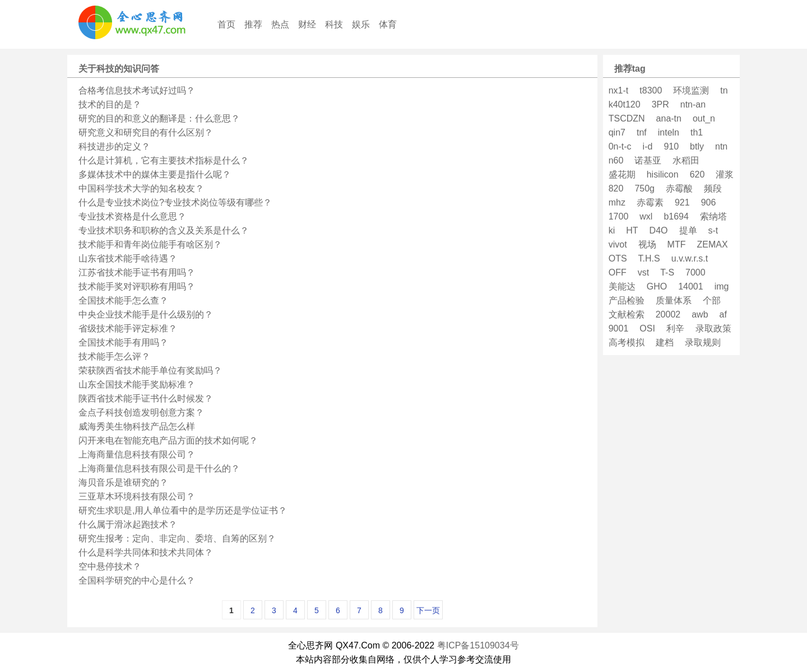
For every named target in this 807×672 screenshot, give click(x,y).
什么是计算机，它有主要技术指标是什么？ (164, 160)
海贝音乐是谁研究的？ (123, 482)
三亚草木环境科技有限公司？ (137, 496)
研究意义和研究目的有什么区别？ (146, 132)
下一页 (428, 610)
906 (709, 202)
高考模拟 (627, 342)
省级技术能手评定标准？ (128, 328)
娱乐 (361, 24)
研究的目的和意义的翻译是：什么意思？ (159, 118)
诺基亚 (648, 160)
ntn (721, 146)
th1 (697, 132)
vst (643, 272)
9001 (619, 328)
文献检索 (627, 314)
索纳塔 (713, 216)
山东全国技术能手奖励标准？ (137, 384)
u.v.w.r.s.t (690, 258)
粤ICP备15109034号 (478, 645)
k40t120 (625, 104)
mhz (617, 202)
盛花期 (622, 174)
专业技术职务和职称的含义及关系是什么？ (164, 230)
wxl (646, 216)
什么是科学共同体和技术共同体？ (146, 552)
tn (724, 90)
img (722, 286)
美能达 (622, 286)
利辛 (675, 328)
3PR (660, 104)
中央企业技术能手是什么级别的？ (146, 314)
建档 (665, 342)
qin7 (617, 132)
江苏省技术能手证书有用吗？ (137, 272)
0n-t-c (620, 146)
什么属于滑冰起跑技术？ (128, 524)
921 (682, 202)
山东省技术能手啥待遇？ (128, 258)
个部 (712, 300)
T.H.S (649, 258)
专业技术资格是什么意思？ (132, 216)
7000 (695, 272)
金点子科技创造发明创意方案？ (141, 412)
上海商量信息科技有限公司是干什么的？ (159, 468)
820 (616, 188)
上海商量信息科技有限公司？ (137, 454)
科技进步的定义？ (114, 146)
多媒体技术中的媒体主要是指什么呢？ (155, 174)
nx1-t (619, 90)
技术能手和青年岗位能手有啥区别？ (150, 244)
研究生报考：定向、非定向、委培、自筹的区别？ (177, 538)
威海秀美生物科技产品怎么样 (137, 426)
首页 (226, 24)
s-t (713, 230)
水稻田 (686, 160)
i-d (648, 146)
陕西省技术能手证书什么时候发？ (146, 398)
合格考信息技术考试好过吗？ (137, 90)
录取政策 (713, 328)
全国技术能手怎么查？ (123, 300)
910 (671, 146)
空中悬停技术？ (110, 566)
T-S (667, 272)
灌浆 (725, 174)
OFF (618, 272)
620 (697, 174)
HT (632, 230)
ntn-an (693, 104)
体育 (388, 24)
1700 (619, 216)
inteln (669, 132)
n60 (616, 160)
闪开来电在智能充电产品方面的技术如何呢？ (168, 440)
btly (697, 146)
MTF (677, 244)
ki (612, 230)
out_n (704, 118)
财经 (307, 24)
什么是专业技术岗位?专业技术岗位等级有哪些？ (175, 202)
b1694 (676, 216)
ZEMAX (712, 244)
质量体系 (674, 300)
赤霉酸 (679, 188)
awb (700, 314)
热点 (280, 24)
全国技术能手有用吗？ (123, 342)
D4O (659, 230)
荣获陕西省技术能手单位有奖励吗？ (150, 370)
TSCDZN (627, 118)
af (723, 314)
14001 (691, 286)
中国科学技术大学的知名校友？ (141, 188)
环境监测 (691, 90)
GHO (657, 286)
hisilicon (663, 174)
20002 (668, 314)
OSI (647, 328)
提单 (688, 230)
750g (644, 188)
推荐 (253, 24)
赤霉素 (650, 202)
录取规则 (703, 342)
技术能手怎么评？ (114, 356)
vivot (618, 244)
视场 (647, 244)
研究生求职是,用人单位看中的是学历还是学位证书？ (183, 510)
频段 (713, 188)
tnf (642, 132)
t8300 (651, 90)
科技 (334, 24)
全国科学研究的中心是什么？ (137, 580)
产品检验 (627, 300)
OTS (618, 258)
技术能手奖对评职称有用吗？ (137, 286)
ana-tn (669, 118)
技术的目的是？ (110, 104)
